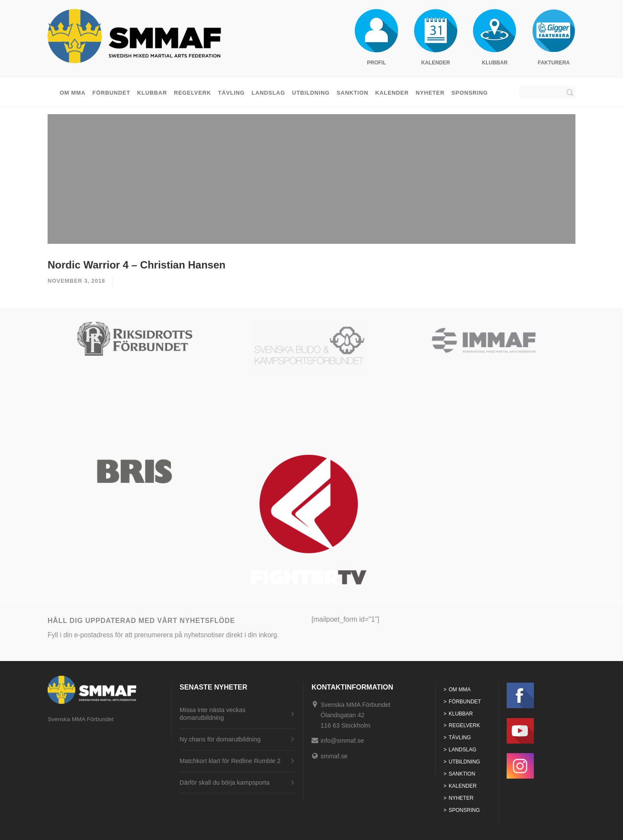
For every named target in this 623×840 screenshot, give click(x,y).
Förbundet (112, 93)
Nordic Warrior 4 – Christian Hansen (136, 265)
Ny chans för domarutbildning (220, 739)
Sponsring (469, 93)
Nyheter (430, 93)
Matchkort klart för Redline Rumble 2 (230, 761)
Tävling (231, 93)
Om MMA (73, 93)
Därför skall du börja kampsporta (225, 783)
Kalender (392, 93)
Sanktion (352, 93)
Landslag (269, 93)
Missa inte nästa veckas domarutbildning (213, 714)
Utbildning (311, 93)
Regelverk (193, 93)
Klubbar (152, 93)
